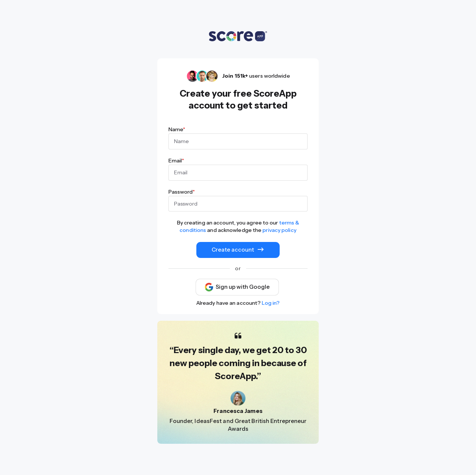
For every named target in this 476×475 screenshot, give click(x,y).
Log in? (271, 303)
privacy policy (279, 230)
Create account (238, 250)
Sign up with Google (237, 287)
